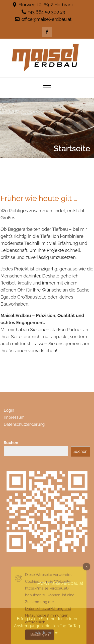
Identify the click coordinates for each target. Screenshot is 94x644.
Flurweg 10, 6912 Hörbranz (43, 5)
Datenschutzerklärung (24, 424)
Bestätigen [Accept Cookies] (40, 637)
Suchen (11, 443)
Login (9, 410)
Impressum (14, 417)
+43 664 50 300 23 (43, 12)
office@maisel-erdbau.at (43, 19)
